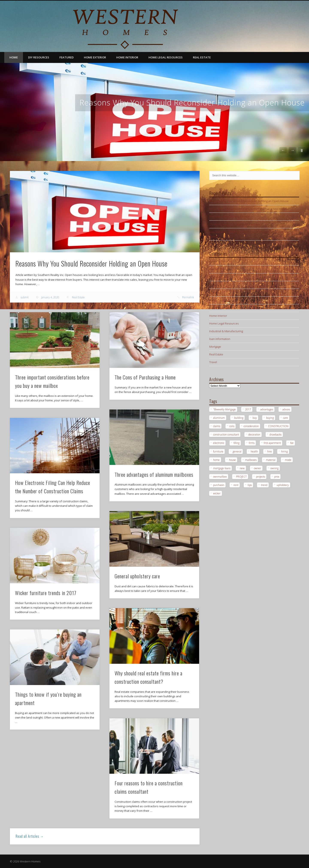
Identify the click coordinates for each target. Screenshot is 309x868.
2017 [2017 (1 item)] (248, 409)
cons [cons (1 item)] (232, 426)
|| (302, 150)
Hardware (215, 292)
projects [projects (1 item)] (261, 477)
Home (14, 57)
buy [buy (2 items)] (255, 418)
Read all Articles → (30, 836)
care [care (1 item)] (286, 418)
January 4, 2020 (50, 297)
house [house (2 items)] (232, 460)
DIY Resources (39, 57)
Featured (67, 57)
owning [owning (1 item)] (274, 468)
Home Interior (127, 57)
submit (25, 297)
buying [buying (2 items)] (270, 418)
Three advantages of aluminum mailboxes (154, 474)
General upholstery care (137, 576)
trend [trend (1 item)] (264, 485)
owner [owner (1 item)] (257, 468)
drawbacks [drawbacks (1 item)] (276, 435)
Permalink (188, 297)
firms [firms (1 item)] (252, 443)
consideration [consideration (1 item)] (251, 426)
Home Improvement (222, 308)
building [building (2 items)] (239, 418)
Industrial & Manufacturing (226, 331)
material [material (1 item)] (271, 460)
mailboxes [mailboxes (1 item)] (251, 460)
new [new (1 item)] (242, 468)
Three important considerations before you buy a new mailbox (249, 209)
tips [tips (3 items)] (250, 485)
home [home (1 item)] (216, 460)
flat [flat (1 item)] (292, 443)
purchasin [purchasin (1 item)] (219, 485)
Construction (217, 269)
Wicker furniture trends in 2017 (46, 593)
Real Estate (202, 57)
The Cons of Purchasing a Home (145, 377)
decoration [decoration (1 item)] (254, 435)
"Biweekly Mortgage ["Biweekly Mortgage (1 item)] (224, 409)
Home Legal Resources (166, 57)
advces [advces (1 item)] (286, 409)
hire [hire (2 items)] (270, 452)
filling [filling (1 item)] (236, 443)
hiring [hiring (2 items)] (284, 452)
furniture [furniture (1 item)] (218, 452)
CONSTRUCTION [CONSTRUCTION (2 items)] (278, 426)
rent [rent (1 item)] (236, 485)
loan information (220, 339)
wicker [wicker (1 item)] (217, 493)
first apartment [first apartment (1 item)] (272, 443)
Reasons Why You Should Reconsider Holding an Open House (192, 103)
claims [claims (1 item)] (217, 426)
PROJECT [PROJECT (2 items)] (241, 477)
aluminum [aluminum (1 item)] (219, 418)
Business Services (221, 261)
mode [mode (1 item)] (288, 460)
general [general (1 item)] (237, 452)
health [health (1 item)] (254, 452)
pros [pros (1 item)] (277, 477)
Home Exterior (95, 57)
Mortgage (215, 347)
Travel (213, 362)
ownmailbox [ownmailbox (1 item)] (220, 477)
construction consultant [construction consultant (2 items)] (226, 435)
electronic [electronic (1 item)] (219, 443)
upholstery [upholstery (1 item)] (283, 485)
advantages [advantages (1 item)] (267, 409)
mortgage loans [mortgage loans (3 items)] (222, 468)
